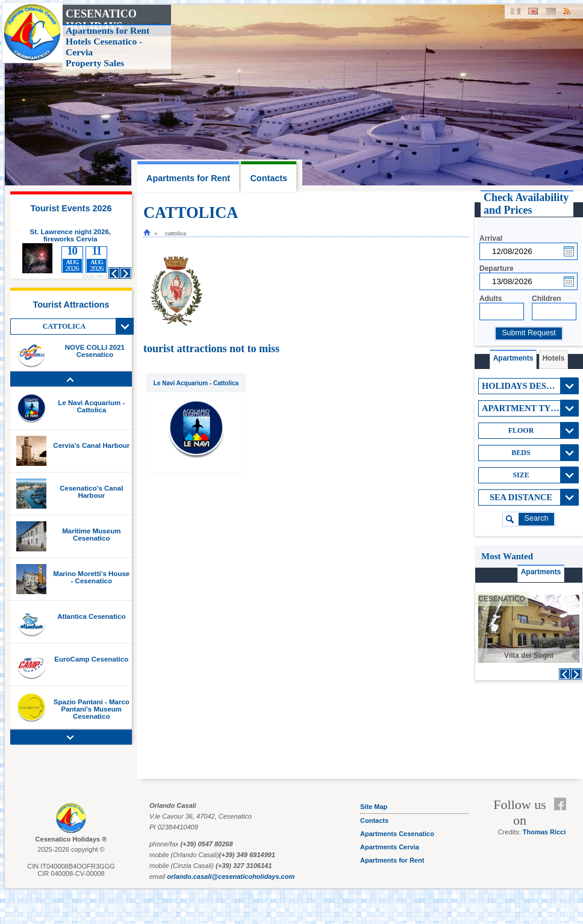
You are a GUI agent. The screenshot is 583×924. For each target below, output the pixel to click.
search (537, 518)
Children (547, 299)
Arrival (491, 238)
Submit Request (529, 333)
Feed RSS (563, 819)
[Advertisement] (528, 732)
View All (125, 326)
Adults (491, 299)
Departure (497, 268)
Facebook (563, 804)
